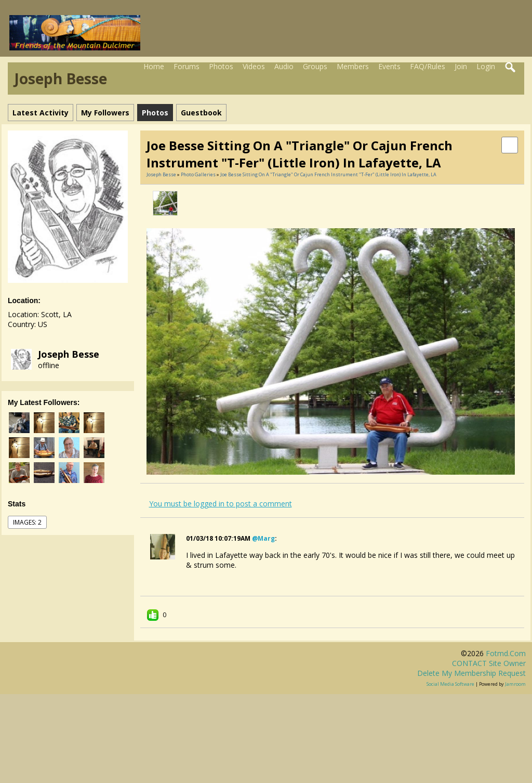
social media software (450, 684)
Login (486, 66)
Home (154, 66)
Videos (254, 66)
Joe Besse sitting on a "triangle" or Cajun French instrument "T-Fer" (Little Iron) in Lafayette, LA (328, 174)
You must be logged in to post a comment (221, 504)
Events (389, 66)
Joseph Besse (69, 354)
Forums (187, 66)
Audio (284, 66)
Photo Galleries (198, 174)
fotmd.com (506, 653)
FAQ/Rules (428, 66)
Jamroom (515, 684)
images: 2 (27, 522)
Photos (221, 66)
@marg (263, 538)
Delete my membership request (471, 673)
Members (353, 66)
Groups (315, 66)
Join (461, 66)
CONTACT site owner (489, 663)
